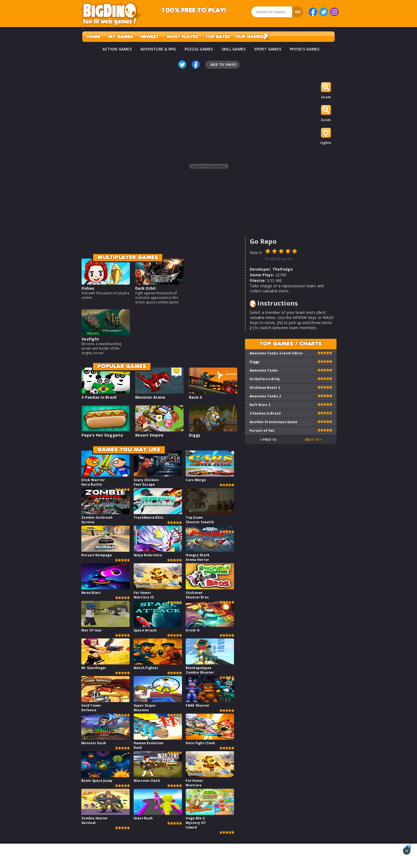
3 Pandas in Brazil (99, 397)
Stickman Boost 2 (265, 388)
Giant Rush (143, 818)
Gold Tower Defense (91, 708)
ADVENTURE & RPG (158, 49)
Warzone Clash (147, 781)
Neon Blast (91, 593)
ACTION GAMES (117, 49)
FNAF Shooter (198, 705)
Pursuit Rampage (97, 555)
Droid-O (193, 630)
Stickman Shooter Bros (197, 595)
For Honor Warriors (194, 783)
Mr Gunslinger (94, 668)
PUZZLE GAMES (199, 49)
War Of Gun (92, 630)
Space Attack (145, 630)
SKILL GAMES (234, 49)
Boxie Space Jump (97, 781)
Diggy (195, 435)
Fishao (88, 288)
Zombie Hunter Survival (95, 820)
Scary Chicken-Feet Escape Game (147, 484)
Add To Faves (224, 65)
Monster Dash (94, 743)
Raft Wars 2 (260, 405)
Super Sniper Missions (145, 708)
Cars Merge (196, 480)
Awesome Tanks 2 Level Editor (276, 353)
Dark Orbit (146, 288)
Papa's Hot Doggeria (102, 435)
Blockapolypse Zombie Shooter (200, 670)
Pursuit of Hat (262, 431)
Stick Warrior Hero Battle (93, 482)
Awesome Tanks (264, 370)
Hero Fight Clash (200, 743)
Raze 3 (195, 397)
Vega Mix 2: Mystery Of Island (196, 823)
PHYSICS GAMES (305, 49)
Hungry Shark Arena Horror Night (198, 560)
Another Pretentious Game (273, 422)
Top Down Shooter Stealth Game (200, 522)
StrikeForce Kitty (265, 379)
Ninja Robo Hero (148, 555)
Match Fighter (146, 668)
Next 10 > (314, 440)
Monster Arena (150, 397)
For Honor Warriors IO (144, 595)
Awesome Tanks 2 (265, 396)
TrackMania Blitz (149, 517)
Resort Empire (149, 435)
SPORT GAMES (268, 49)
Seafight (90, 339)
